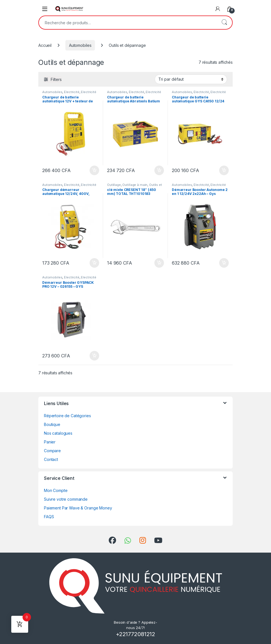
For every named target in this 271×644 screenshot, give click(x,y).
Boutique (52, 424)
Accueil (45, 45)
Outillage (114, 185)
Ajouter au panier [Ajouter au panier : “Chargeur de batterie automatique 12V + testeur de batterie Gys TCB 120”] (94, 170)
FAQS (49, 517)
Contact (51, 459)
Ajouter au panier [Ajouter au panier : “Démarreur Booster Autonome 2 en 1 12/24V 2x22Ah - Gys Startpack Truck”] (224, 263)
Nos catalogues (58, 433)
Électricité (72, 92)
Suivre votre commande (66, 499)
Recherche (224, 23)
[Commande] (191, 79)
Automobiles (80, 45)
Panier (50, 442)
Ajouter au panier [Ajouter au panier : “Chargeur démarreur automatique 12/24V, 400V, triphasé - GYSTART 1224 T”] (94, 263)
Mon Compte (56, 490)
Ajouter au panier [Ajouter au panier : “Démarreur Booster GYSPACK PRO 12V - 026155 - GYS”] (94, 356)
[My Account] (218, 9)
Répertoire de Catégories (67, 416)
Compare (52, 451)
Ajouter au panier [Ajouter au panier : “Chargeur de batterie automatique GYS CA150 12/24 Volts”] (224, 170)
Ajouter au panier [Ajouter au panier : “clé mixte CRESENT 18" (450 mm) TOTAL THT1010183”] (159, 263)
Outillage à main (135, 185)
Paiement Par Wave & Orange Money (78, 508)
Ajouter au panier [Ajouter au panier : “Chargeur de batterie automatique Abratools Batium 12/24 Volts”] (159, 170)
